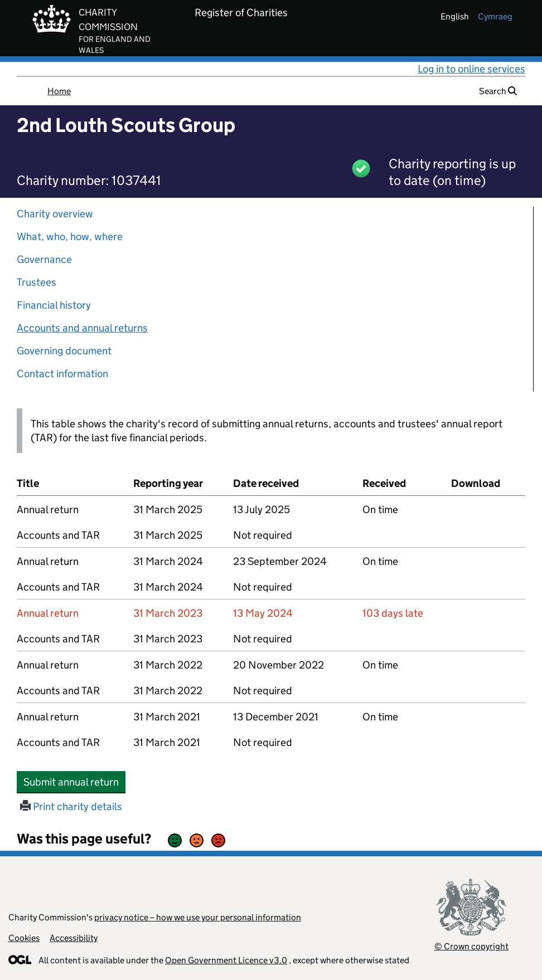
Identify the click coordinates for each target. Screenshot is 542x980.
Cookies (24, 938)
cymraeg (495, 16)
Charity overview (55, 214)
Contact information (62, 374)
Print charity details (71, 806)
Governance (44, 259)
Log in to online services (471, 69)
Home (59, 91)
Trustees (37, 282)
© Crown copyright (471, 946)
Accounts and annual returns (82, 328)
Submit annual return (74, 782)
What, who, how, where (70, 237)
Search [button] (498, 91)
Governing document (64, 351)
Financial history (54, 305)
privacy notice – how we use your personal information (198, 917)
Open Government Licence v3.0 (226, 960)
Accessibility (74, 938)
